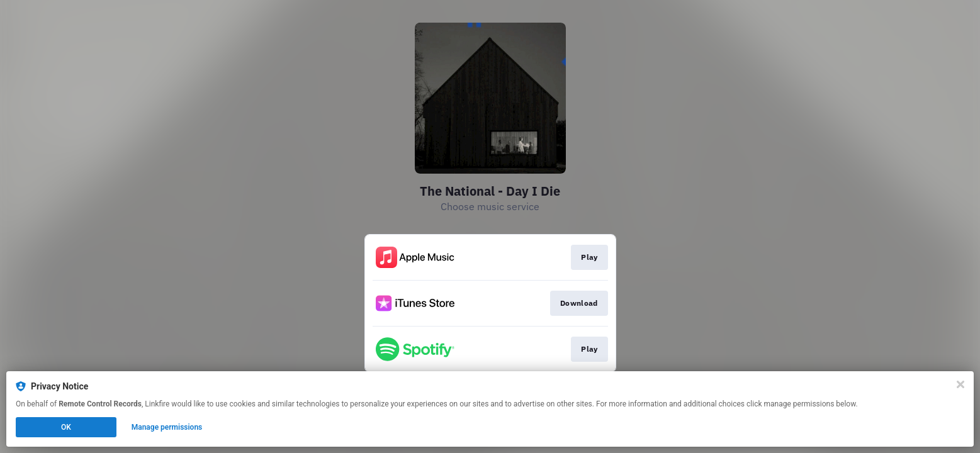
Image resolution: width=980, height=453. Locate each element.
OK (66, 427)
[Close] (960, 384)
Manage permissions (167, 427)
